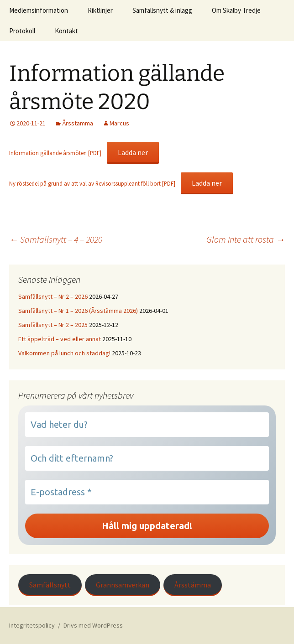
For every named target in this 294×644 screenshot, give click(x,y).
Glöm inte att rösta (246, 239)
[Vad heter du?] (147, 425)
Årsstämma (78, 123)
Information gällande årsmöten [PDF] (55, 153)
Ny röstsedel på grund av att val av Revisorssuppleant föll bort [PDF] (92, 183)
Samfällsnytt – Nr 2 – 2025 (53, 325)
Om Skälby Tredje (236, 10)
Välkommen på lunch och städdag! (64, 353)
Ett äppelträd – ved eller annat (60, 339)
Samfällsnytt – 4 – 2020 (56, 239)
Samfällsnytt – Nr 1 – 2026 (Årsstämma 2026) (78, 311)
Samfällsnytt (50, 585)
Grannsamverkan (123, 585)
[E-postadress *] (147, 492)
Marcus (119, 123)
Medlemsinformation (39, 10)
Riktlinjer (100, 10)
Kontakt (66, 31)
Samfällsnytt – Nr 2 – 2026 (53, 296)
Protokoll (22, 31)
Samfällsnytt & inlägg (162, 10)
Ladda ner (133, 152)
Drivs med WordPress (93, 625)
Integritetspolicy (32, 625)
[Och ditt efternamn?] (147, 458)
